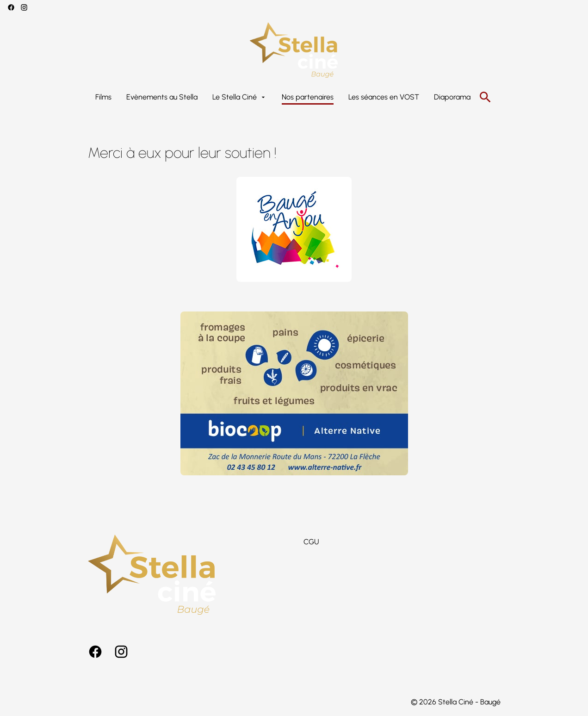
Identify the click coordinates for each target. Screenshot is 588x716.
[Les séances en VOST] (384, 97)
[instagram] (24, 7)
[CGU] (311, 542)
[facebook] (11, 7)
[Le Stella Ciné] (240, 97)
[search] (485, 97)
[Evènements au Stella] (162, 97)
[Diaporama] (452, 97)
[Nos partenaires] (308, 97)
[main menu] (283, 97)
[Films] (103, 97)
